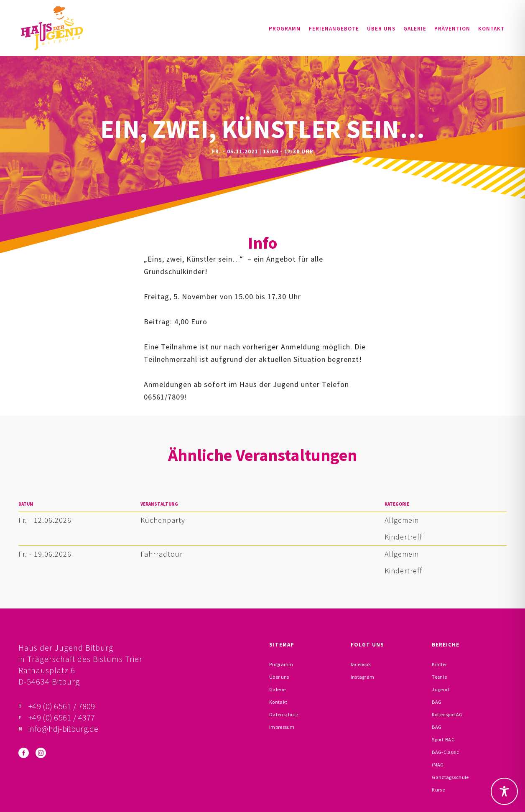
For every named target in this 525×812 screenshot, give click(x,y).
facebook (361, 664)
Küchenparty (163, 520)
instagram (363, 677)
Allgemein (402, 520)
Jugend (440, 689)
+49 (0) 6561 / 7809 (62, 706)
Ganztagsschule (450, 777)
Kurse (438, 790)
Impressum (282, 727)
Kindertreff (403, 537)
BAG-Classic (445, 752)
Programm (285, 29)
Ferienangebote (334, 29)
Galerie (415, 29)
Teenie (439, 677)
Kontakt (491, 29)
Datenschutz (284, 714)
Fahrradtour (162, 554)
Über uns (381, 29)
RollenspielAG (447, 714)
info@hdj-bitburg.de (64, 729)
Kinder (439, 664)
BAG (437, 702)
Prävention (452, 29)
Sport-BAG (443, 739)
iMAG (438, 765)
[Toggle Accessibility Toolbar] (504, 791)
